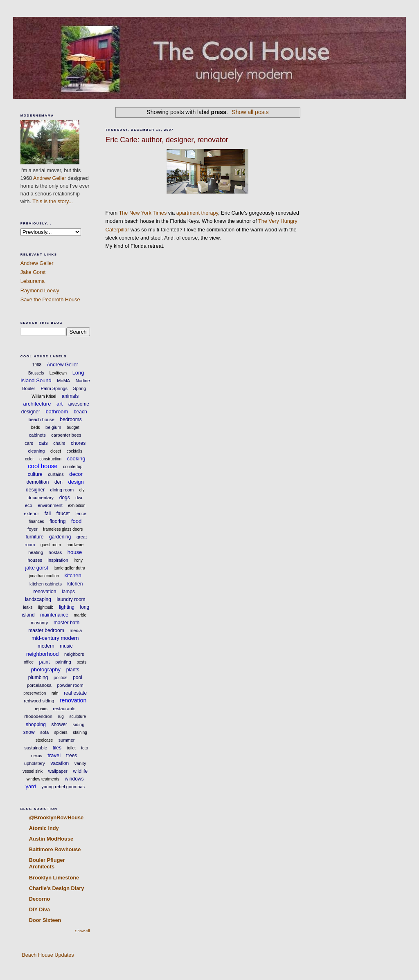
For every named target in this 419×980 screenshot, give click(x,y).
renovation (73, 700)
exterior (32, 514)
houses (35, 560)
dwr (79, 498)
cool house (43, 466)
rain (55, 693)
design (76, 482)
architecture (37, 404)
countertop (73, 467)
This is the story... (53, 201)
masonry (39, 623)
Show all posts (250, 112)
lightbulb (46, 607)
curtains (56, 474)
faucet (63, 514)
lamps (68, 592)
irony (78, 560)
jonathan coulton (44, 576)
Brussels (36, 373)
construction (50, 459)
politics (61, 677)
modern (46, 646)
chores (78, 443)
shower (59, 724)
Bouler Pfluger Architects (47, 863)
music (66, 646)
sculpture (78, 716)
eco (29, 505)
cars (29, 443)
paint (45, 662)
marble (80, 615)
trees (72, 756)
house (75, 552)
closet (56, 451)
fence (81, 514)
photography (46, 669)
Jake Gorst (33, 272)
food (76, 521)
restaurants (64, 709)
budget (73, 427)
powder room (70, 685)
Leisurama (33, 281)
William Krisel (44, 396)
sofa (44, 732)
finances (36, 521)
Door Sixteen (45, 920)
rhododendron (38, 716)
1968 (37, 365)
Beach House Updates (47, 955)
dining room (62, 490)
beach (80, 412)
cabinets (37, 435)
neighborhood (43, 654)
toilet (71, 748)
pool (78, 677)
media (76, 630)
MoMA (63, 381)
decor (76, 474)
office (29, 662)
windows (74, 779)
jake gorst (36, 568)
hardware (75, 545)
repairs (41, 709)
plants (73, 670)
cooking (76, 459)
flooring (57, 521)
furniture (34, 537)
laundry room (71, 599)
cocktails (74, 451)
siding (79, 724)
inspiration (58, 560)
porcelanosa (39, 685)
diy (82, 490)
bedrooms (71, 419)
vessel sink (33, 771)
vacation (60, 763)
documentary (41, 498)
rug (61, 716)
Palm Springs (54, 388)
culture (35, 474)
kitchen (73, 575)
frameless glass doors (63, 529)
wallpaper (58, 771)
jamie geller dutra (69, 568)
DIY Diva (39, 909)
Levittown (58, 373)
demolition (38, 482)
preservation (35, 693)
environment (50, 505)
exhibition (77, 506)
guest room (51, 545)
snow (29, 732)
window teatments (43, 779)
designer (35, 490)
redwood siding (39, 701)
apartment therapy (197, 213)
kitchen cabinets (46, 584)
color (29, 459)
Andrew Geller (50, 178)
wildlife (80, 771)
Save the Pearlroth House (50, 299)
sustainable (36, 748)
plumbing (38, 677)
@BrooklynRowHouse (56, 817)
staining (80, 732)
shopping (36, 724)
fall (48, 514)
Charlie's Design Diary (57, 888)
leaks (28, 607)
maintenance (54, 615)
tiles (57, 748)
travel (54, 755)
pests (81, 662)
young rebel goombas (63, 787)
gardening (60, 537)
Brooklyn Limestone (54, 878)
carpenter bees (66, 435)
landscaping (38, 599)
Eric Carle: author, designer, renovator (167, 140)
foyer (32, 529)
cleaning (36, 451)
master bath (66, 623)
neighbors (74, 654)
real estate (75, 693)
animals (70, 396)
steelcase (44, 740)
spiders (61, 732)
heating (36, 552)
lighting (67, 607)
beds (36, 427)
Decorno (40, 899)
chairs (59, 443)
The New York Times (143, 213)
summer (67, 740)
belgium (53, 427)
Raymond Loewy (40, 290)
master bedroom (46, 630)
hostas (55, 552)
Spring (79, 388)
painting (63, 662)
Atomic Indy (44, 828)
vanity (80, 763)
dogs (65, 498)
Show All (82, 931)
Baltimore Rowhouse (55, 849)
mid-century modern (55, 638)
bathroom (57, 412)
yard (30, 786)
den (59, 482)
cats (43, 443)
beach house (42, 419)
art (60, 404)
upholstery (35, 763)
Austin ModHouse (51, 839)
